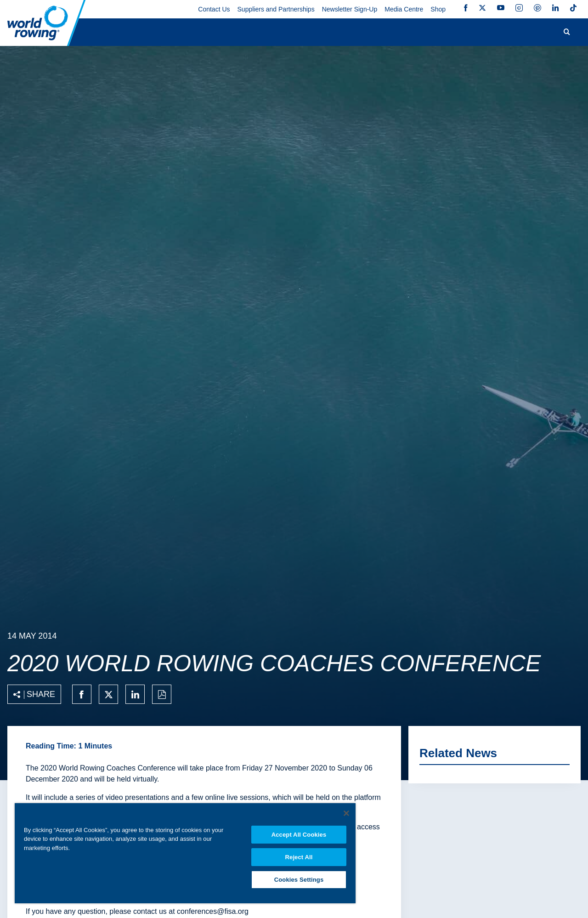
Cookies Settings (299, 880)
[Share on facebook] (82, 694)
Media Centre (404, 9)
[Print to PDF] (162, 694)
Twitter (482, 8)
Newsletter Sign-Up (350, 9)
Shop (438, 9)
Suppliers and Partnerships (276, 9)
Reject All (299, 857)
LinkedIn (555, 8)
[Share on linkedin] (135, 694)
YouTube (501, 8)
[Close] (346, 813)
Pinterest (537, 8)
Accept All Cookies (299, 835)
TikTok (573, 8)
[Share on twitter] (108, 694)
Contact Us (214, 9)
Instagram (519, 8)
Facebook (466, 8)
